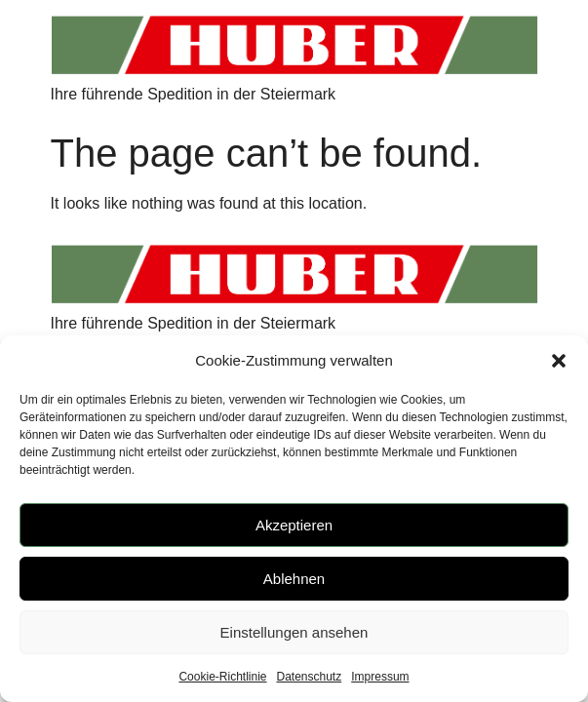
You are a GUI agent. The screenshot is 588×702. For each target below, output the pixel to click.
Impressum (380, 677)
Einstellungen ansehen (294, 632)
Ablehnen (294, 579)
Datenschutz (310, 677)
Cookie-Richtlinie (222, 677)
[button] (559, 361)
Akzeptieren (294, 525)
